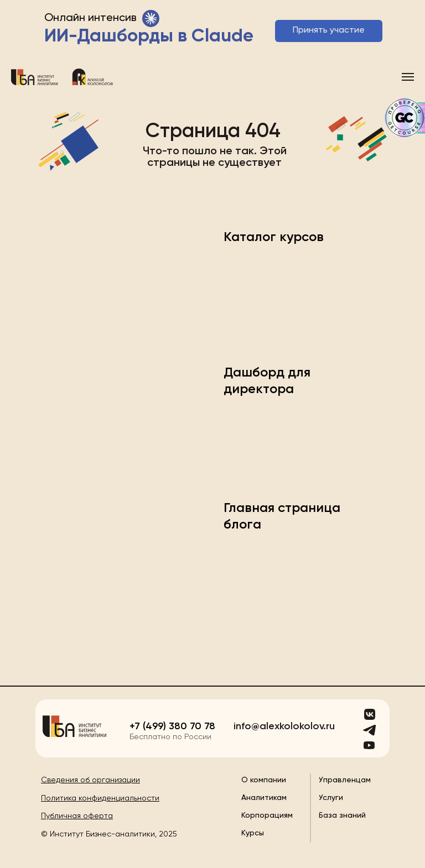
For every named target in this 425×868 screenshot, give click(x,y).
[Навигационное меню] (408, 77)
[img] (74, 726)
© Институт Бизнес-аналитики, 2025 (109, 834)
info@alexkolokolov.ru (284, 726)
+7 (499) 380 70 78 (172, 726)
